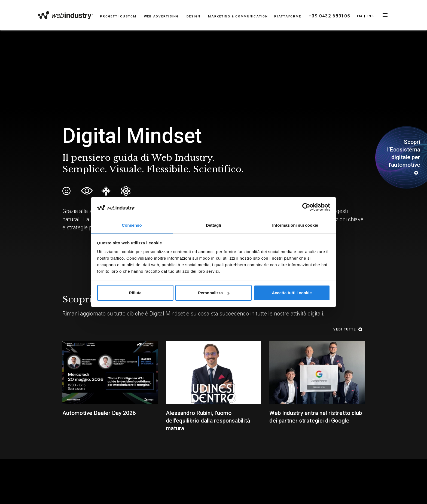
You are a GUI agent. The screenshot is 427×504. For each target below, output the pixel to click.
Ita (357, 16)
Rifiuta (135, 293)
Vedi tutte (349, 329)
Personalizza (214, 293)
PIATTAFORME (283, 16)
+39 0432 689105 (324, 16)
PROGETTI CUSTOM (120, 16)
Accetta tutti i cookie (292, 293)
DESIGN (193, 16)
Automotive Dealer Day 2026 (99, 413)
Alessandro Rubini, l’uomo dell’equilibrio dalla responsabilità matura (208, 421)
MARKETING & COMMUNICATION (236, 16)
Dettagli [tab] (213, 225)
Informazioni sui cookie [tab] (295, 225)
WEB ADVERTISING (162, 16)
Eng (368, 16)
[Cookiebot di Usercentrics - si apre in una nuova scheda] (306, 207)
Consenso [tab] (132, 225)
